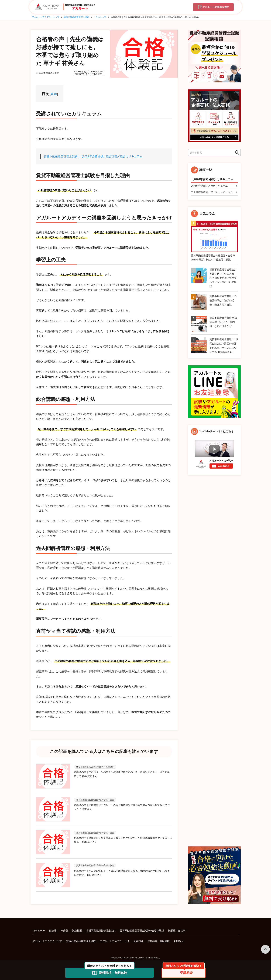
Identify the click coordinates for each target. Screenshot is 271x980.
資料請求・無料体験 (159, 939)
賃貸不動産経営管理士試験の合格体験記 (142, 929)
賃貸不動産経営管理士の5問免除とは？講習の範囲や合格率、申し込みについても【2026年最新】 (224, 346)
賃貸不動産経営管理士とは (101, 929)
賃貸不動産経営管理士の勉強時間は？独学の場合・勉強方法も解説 (223, 301)
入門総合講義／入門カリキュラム (209, 186)
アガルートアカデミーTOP (47, 939)
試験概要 (77, 929)
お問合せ (179, 939)
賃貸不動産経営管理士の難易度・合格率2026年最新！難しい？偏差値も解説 (213, 258)
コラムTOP (39, 929)
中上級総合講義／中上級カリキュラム (212, 192)
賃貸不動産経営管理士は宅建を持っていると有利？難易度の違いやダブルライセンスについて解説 (223, 278)
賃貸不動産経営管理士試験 (81, 939)
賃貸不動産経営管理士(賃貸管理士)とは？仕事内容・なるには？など (223, 322)
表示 (54, 94)
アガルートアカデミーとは (115, 939)
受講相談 (138, 939)
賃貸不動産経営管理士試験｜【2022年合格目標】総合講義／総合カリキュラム (93, 156)
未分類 (64, 929)
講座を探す (216, 7)
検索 (236, 153)
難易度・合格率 (177, 929)
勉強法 (53, 929)
